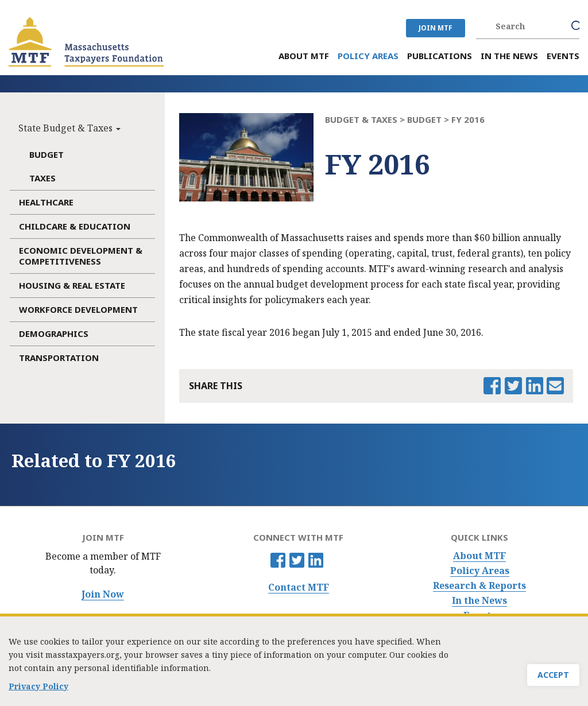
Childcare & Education (75, 226)
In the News (479, 601)
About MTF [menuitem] (304, 56)
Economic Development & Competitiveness (81, 256)
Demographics (54, 333)
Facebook (278, 560)
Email (555, 386)
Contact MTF (299, 587)
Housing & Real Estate (72, 285)
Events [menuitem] (563, 56)
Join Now (103, 594)
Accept (553, 676)
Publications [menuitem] (440, 56)
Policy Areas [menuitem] (368, 56)
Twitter (297, 560)
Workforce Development (78, 309)
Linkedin (316, 560)
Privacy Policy (38, 688)
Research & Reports (479, 586)
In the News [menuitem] (509, 56)
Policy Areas (480, 571)
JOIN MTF (436, 28)
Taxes (42, 178)
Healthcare (46, 202)
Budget (47, 154)
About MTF (479, 556)
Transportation (59, 358)
